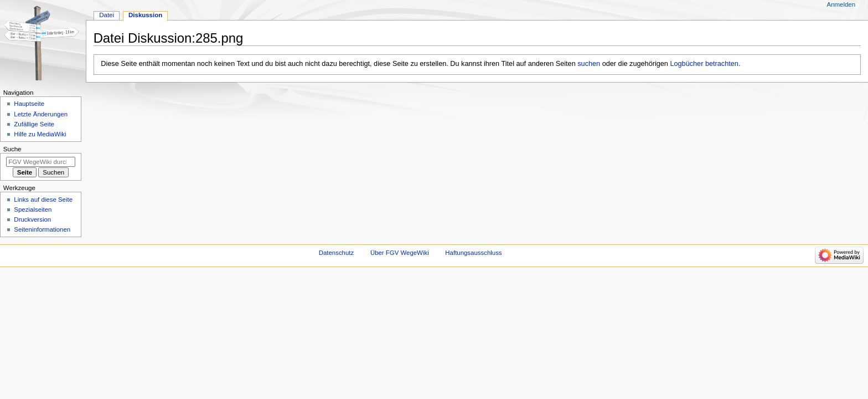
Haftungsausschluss (473, 253)
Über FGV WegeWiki (400, 253)
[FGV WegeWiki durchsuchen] (41, 162)
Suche (12, 149)
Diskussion (145, 15)
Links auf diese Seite (43, 199)
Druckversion (32, 219)
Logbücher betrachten (704, 64)
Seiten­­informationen (42, 229)
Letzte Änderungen (41, 114)
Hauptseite (29, 104)
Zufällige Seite (34, 124)
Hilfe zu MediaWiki (40, 134)
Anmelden (841, 4)
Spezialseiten (33, 209)
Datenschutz (337, 253)
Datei (107, 15)
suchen (589, 64)
